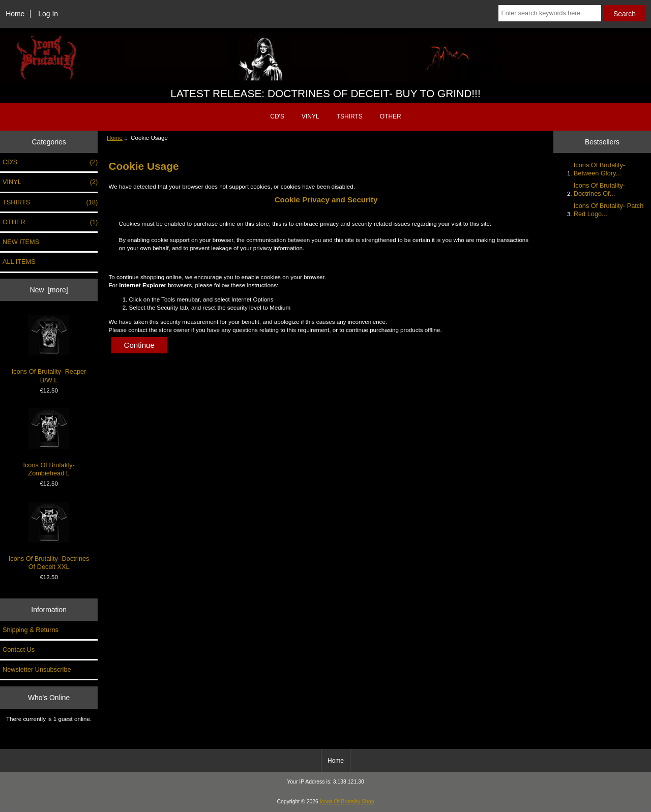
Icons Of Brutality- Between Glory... (599, 169)
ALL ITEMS (19, 262)
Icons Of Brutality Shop (347, 802)
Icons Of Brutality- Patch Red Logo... (609, 210)
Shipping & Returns (31, 630)
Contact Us (19, 650)
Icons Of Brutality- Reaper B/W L (49, 349)
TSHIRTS (350, 116)
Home (15, 14)
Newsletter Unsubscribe (37, 669)
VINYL (310, 116)
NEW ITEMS (21, 242)
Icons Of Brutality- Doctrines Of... (599, 189)
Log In (48, 14)
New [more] (49, 290)
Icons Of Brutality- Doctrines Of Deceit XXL (49, 536)
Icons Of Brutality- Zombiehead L (49, 443)
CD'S (277, 116)
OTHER (391, 116)
